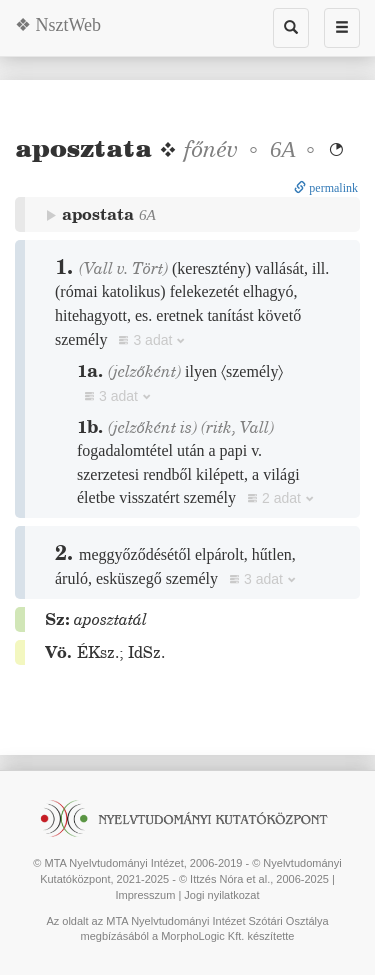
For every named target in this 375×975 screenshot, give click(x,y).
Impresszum (145, 895)
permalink (326, 188)
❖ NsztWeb (58, 25)
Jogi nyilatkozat (221, 895)
